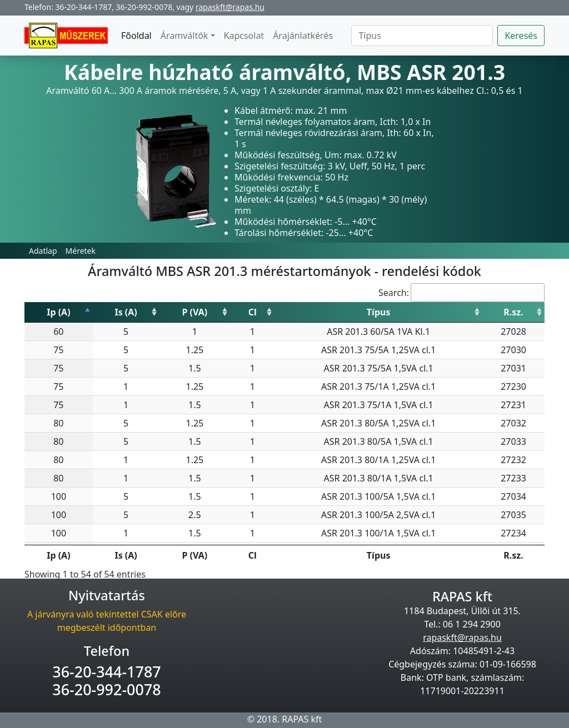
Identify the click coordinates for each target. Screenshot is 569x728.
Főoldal (136, 36)
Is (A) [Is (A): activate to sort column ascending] (126, 312)
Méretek (81, 251)
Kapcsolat (244, 36)
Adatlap (43, 251)
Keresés (521, 36)
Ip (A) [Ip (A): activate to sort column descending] (58, 312)
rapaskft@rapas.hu (230, 7)
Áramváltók (184, 36)
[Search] (422, 36)
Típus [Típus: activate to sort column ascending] (379, 312)
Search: (461, 293)
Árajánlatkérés (303, 36)
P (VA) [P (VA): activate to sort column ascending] (195, 312)
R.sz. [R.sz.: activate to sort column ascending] (513, 312)
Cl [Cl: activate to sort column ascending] (253, 312)
